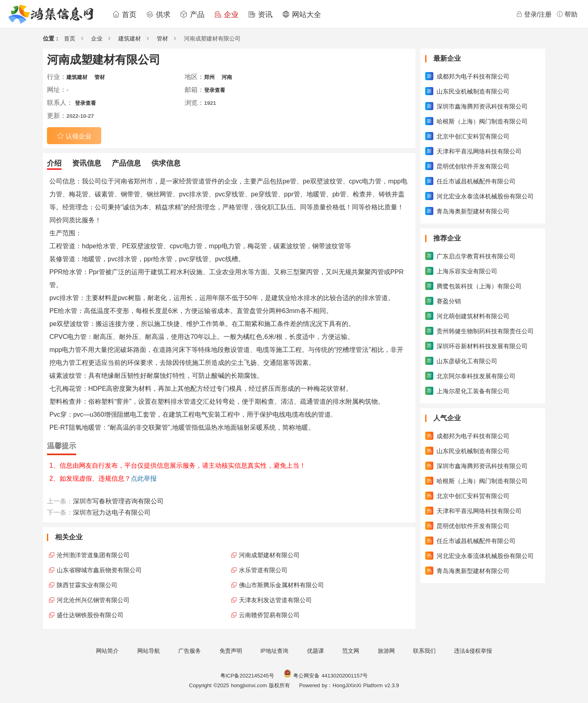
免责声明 (231, 651)
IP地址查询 (274, 651)
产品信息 (126, 163)
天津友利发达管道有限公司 (275, 600)
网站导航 (149, 651)
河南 (227, 77)
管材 (162, 38)
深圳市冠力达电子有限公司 (112, 512)
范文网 (351, 651)
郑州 (209, 77)
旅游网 (386, 651)
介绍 (54, 163)
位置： (51, 38)
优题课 (315, 651)
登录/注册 (534, 14)
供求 (158, 15)
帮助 (567, 14)
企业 (226, 15)
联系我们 (424, 651)
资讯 (260, 15)
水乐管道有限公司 (263, 570)
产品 (192, 15)
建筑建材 (130, 38)
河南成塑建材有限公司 (269, 555)
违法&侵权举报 (473, 651)
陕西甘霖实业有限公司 (87, 585)
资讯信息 (87, 163)
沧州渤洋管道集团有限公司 (93, 555)
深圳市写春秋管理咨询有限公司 (118, 501)
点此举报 (144, 478)
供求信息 (166, 163)
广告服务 (190, 651)
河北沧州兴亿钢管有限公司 (93, 600)
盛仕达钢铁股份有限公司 (90, 615)
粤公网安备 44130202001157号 (326, 676)
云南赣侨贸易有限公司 (269, 615)
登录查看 (215, 90)
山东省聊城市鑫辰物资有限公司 (99, 570)
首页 (124, 15)
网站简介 (107, 651)
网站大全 (302, 15)
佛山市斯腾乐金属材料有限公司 (281, 585)
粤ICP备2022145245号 (247, 676)
